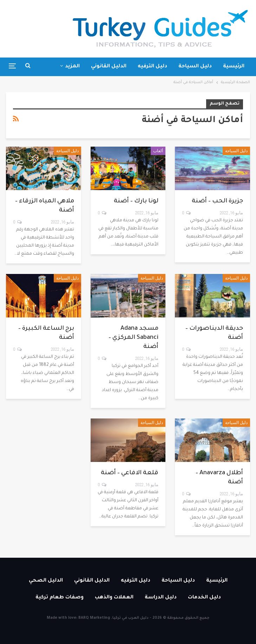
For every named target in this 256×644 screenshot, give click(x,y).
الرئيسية (234, 67)
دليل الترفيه (152, 67)
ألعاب (158, 151)
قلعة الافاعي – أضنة (130, 473)
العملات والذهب (114, 598)
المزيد (72, 67)
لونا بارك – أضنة (136, 202)
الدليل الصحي (46, 581)
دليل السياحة (195, 67)
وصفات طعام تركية (60, 598)
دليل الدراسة (161, 598)
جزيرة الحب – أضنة (217, 202)
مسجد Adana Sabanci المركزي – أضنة (133, 338)
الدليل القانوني (109, 67)
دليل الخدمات (204, 598)
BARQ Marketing (94, 618)
